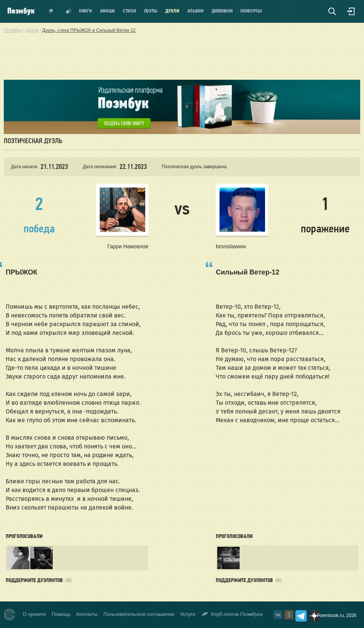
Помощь (61, 614)
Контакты (87, 614)
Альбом (195, 11)
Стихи (129, 11)
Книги (86, 11)
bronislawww (231, 246)
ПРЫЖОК (22, 272)
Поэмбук (13, 30)
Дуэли (172, 11)
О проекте (34, 614)
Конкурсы (251, 11)
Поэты (151, 11)
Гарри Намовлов (128, 246)
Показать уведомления (51, 11)
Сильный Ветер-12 (247, 272)
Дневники (222, 11)
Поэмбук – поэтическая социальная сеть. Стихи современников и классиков (21, 11)
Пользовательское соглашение (139, 614)
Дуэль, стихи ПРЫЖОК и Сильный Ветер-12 (89, 30)
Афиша (108, 11)
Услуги (188, 614)
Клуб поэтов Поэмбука (232, 615)
